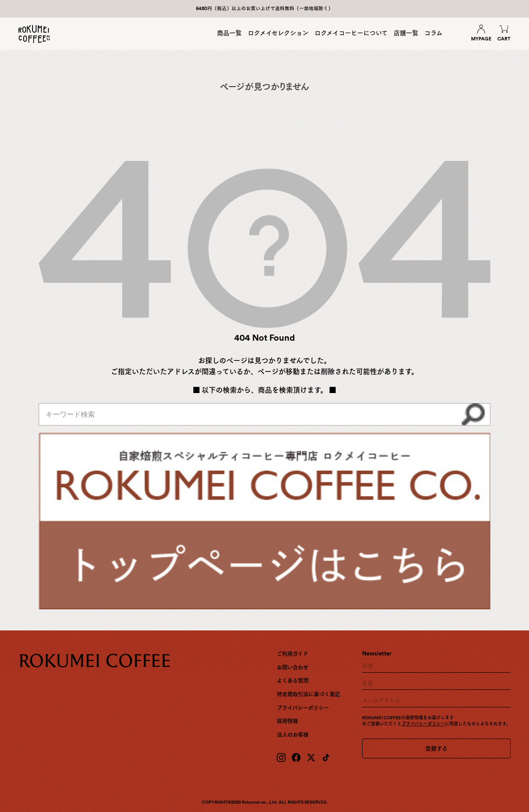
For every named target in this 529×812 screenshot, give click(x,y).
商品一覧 (229, 33)
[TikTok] (326, 757)
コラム (433, 33)
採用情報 (287, 721)
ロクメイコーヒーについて (351, 33)
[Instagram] (281, 757)
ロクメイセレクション (278, 33)
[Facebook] (296, 757)
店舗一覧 (406, 33)
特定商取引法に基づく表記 (308, 694)
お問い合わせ (293, 668)
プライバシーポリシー (303, 708)
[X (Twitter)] (311, 757)
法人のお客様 (293, 735)
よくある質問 (293, 681)
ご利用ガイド (292, 654)
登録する (437, 748)
